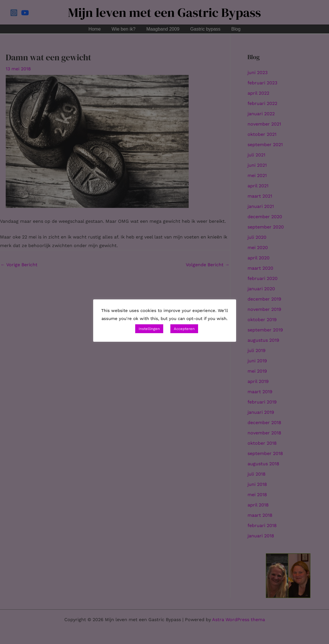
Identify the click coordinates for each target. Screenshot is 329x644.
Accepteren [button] (184, 329)
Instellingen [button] (149, 329)
